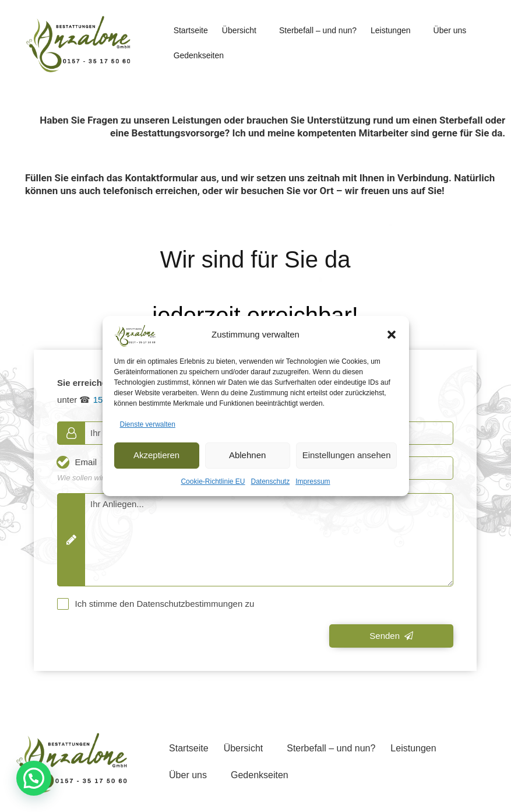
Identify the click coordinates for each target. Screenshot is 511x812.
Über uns (450, 30)
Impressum (313, 481)
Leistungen (391, 30)
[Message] (255, 540)
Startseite (191, 30)
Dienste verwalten (148, 424)
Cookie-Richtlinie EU (213, 481)
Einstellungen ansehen (347, 455)
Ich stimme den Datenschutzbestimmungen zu (165, 604)
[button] (392, 335)
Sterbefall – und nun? (318, 30)
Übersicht (239, 30)
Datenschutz (271, 481)
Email (86, 462)
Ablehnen (247, 455)
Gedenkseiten (199, 55)
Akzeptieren (156, 455)
